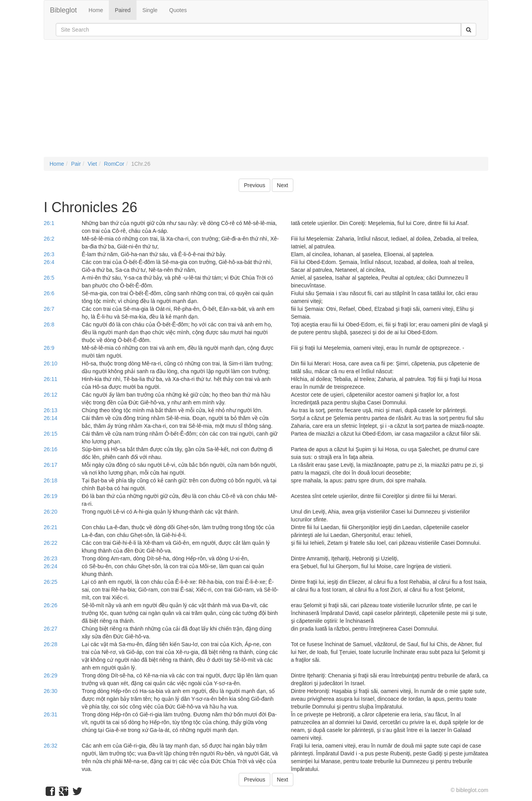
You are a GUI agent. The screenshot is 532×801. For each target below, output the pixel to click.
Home (96, 10)
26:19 (51, 496)
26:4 (49, 262)
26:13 (51, 410)
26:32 (51, 746)
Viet (92, 164)
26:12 (51, 395)
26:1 (49, 223)
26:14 (51, 418)
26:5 (49, 278)
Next (283, 185)
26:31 (51, 714)
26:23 (51, 558)
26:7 (49, 309)
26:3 (49, 254)
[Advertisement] (266, 102)
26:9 (49, 348)
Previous (254, 185)
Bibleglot (63, 10)
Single (150, 10)
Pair (76, 164)
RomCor (114, 164)
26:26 (51, 605)
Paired (122, 10)
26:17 (51, 465)
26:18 (51, 480)
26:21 (51, 527)
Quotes (178, 10)
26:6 (49, 293)
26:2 (49, 239)
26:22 (51, 543)
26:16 (51, 449)
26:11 (51, 379)
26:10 (51, 363)
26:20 (51, 512)
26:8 (49, 324)
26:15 (51, 434)
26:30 (51, 691)
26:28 (51, 644)
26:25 (51, 582)
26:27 (51, 629)
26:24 (51, 566)
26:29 (51, 675)
